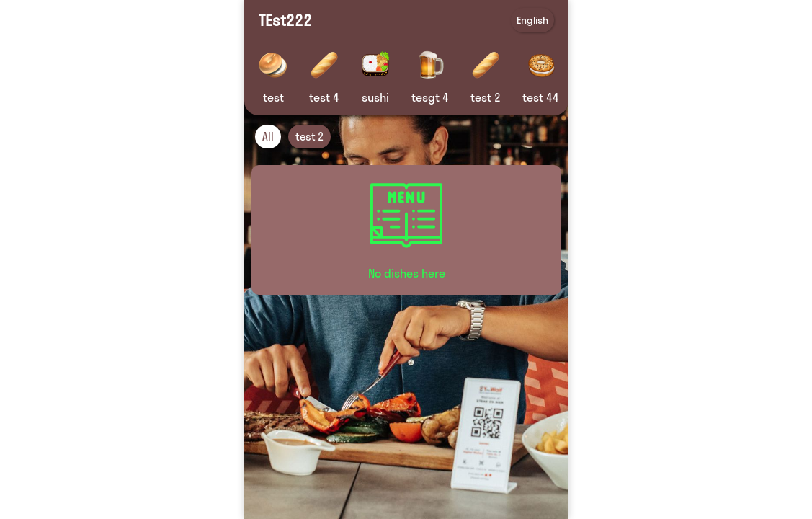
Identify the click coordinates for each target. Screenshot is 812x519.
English (532, 20)
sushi (375, 97)
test (273, 97)
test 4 (324, 97)
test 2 (486, 97)
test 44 (541, 97)
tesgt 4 (430, 97)
